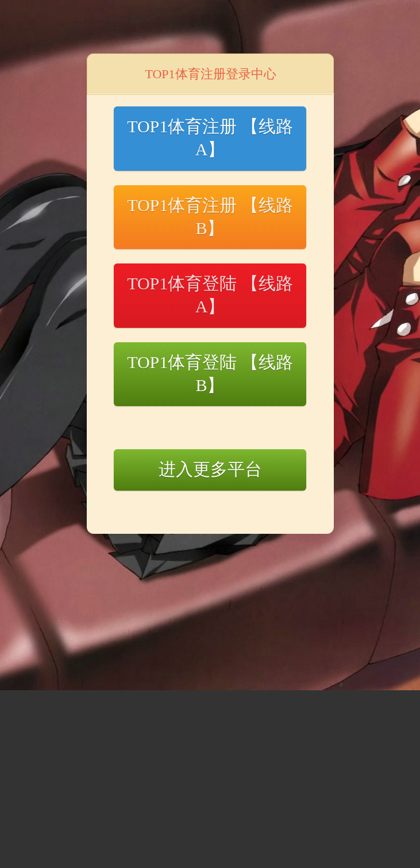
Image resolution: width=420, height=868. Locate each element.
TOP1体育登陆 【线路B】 (210, 374)
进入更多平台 (210, 469)
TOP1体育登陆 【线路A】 (210, 295)
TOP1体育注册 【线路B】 (210, 217)
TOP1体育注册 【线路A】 (210, 138)
